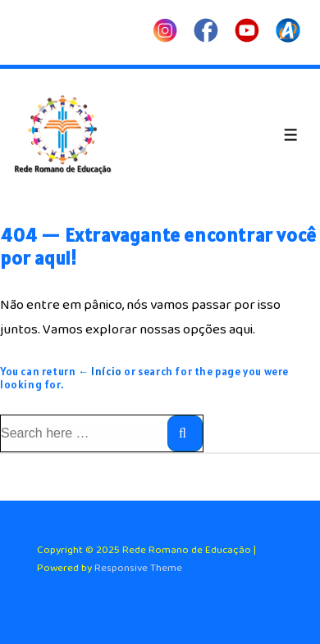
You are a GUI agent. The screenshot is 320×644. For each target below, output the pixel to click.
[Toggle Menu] (291, 135)
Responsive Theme (138, 568)
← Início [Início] (100, 372)
